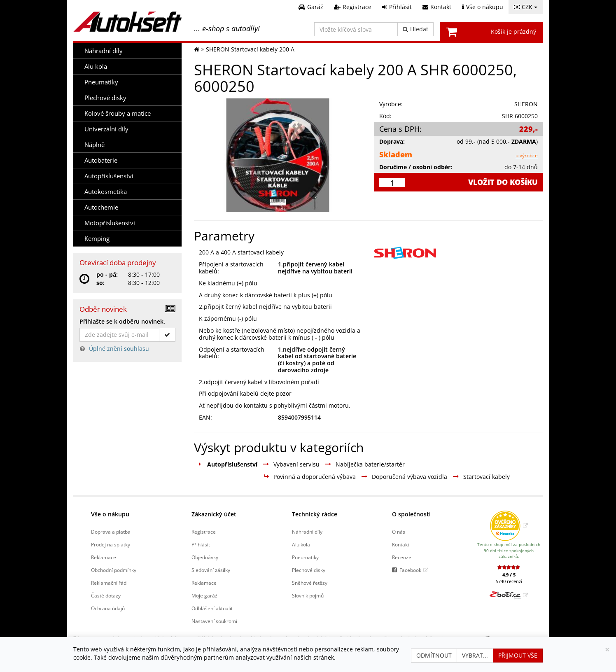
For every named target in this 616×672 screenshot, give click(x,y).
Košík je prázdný (513, 31)
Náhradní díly (104, 51)
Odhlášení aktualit (212, 608)
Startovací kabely (486, 477)
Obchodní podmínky (114, 570)
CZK (526, 7)
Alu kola (96, 66)
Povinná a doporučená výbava (315, 477)
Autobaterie (101, 160)
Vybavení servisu (296, 464)
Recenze (402, 557)
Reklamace (104, 557)
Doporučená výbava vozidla (409, 477)
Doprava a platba (111, 532)
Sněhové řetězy (310, 583)
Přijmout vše (518, 655)
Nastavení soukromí (214, 621)
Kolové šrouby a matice (118, 113)
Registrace (204, 532)
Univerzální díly (106, 129)
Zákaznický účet (214, 514)
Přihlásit (201, 544)
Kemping (97, 239)
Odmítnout (434, 655)
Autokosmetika (106, 192)
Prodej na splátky (111, 544)
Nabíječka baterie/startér (370, 464)
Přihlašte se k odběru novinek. (122, 321)
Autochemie (101, 207)
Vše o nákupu (110, 514)
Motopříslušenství (110, 223)
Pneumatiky (101, 82)
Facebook (410, 570)
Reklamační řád (109, 583)
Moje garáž (204, 595)
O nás (399, 532)
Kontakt (401, 544)
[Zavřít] (607, 650)
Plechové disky (105, 98)
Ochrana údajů (108, 608)
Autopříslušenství (109, 176)
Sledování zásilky (211, 570)
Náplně (94, 145)
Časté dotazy (106, 595)
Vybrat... (475, 655)
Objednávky (205, 557)
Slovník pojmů (308, 595)
